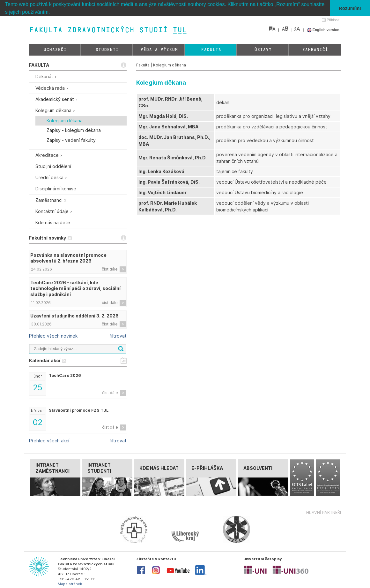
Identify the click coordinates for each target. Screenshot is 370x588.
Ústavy (263, 50)
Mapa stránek (70, 584)
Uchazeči (55, 50)
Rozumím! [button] (350, 8)
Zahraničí (315, 50)
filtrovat (118, 336)
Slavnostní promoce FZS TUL (79, 410)
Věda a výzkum (159, 50)
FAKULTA (39, 65)
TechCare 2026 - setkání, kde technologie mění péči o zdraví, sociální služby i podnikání (75, 288)
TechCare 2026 (65, 375)
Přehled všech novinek (53, 336)
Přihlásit (333, 20)
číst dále (110, 269)
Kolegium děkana (170, 65)
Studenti (107, 50)
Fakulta (211, 50)
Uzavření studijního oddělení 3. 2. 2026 (74, 316)
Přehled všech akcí (49, 441)
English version (323, 30)
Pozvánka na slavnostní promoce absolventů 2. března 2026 (68, 258)
